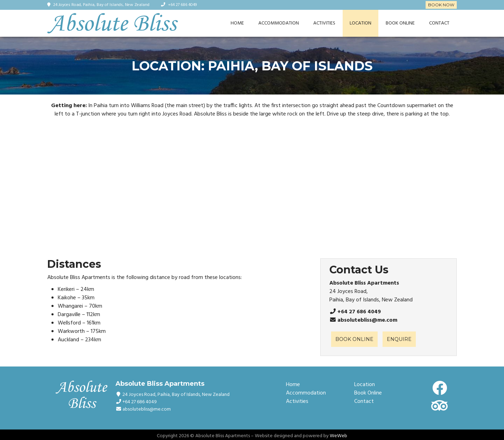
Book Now (441, 5)
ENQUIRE (399, 339)
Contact (439, 23)
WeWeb (338, 436)
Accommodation (279, 23)
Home (237, 23)
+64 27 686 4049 (182, 5)
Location (360, 23)
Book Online (400, 23)
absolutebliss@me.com (367, 320)
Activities (324, 23)
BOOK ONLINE (354, 339)
